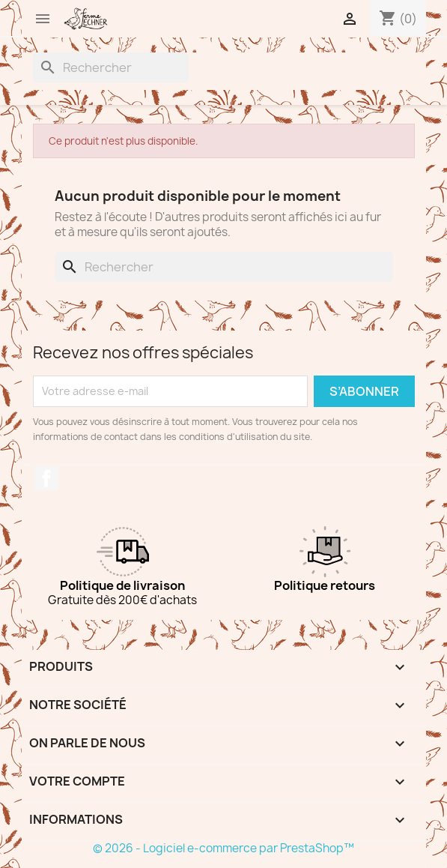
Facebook (46, 478)
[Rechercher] (111, 67)
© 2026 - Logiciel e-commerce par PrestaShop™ (223, 848)
